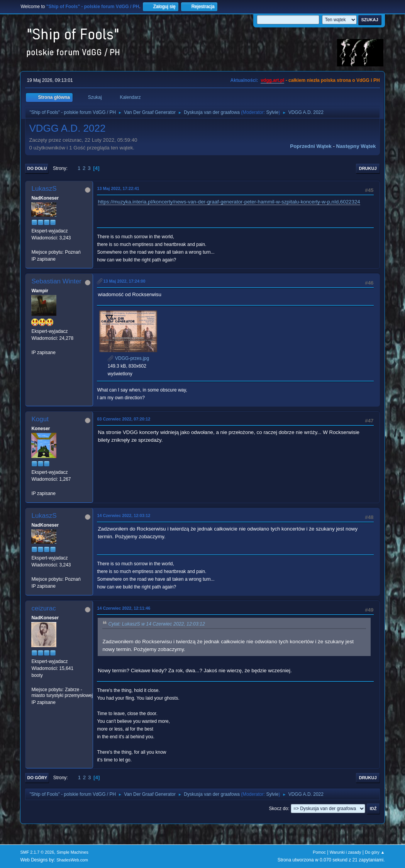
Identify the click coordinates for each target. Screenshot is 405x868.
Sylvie (272, 112)
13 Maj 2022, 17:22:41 (118, 188)
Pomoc (319, 852)
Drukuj (368, 168)
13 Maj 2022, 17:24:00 (124, 281)
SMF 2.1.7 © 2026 (37, 852)
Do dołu (37, 168)
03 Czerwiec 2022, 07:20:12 (124, 419)
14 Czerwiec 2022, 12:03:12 (124, 515)
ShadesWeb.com (72, 860)
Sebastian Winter (56, 281)
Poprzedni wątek (311, 146)
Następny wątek (356, 146)
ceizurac (43, 608)
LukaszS (44, 189)
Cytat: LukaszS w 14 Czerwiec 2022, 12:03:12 (156, 624)
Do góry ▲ (375, 852)
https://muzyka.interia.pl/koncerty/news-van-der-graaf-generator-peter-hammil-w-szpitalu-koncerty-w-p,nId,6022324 (229, 202)
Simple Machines (73, 852)
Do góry (37, 778)
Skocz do (279, 809)
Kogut (40, 419)
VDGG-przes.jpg (128, 358)
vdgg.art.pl (272, 80)
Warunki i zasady (346, 852)
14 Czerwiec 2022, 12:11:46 (124, 608)
